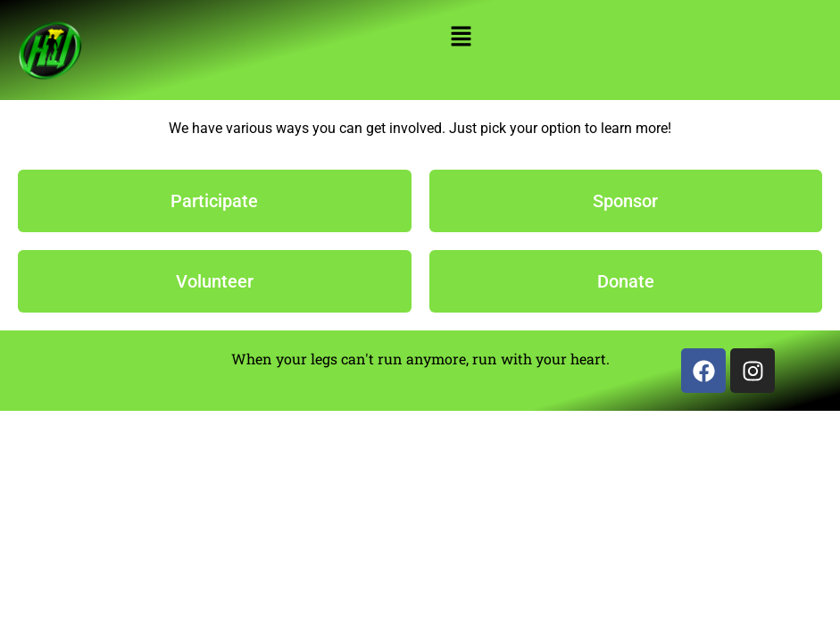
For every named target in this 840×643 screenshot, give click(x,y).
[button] (461, 38)
